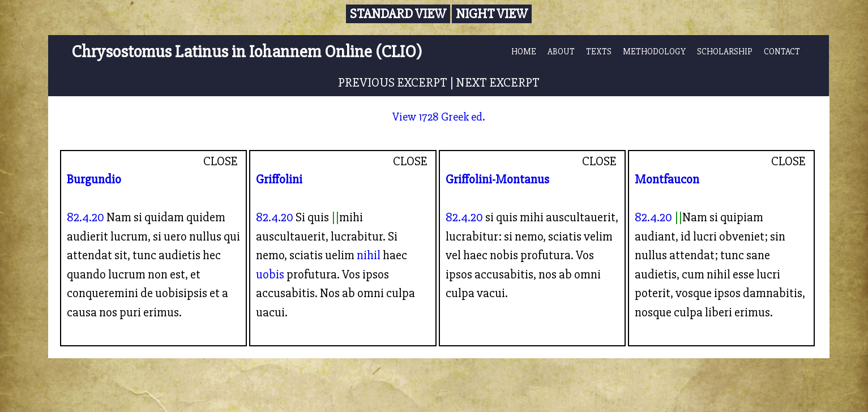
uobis (270, 274)
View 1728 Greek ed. (439, 117)
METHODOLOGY (654, 52)
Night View (492, 14)
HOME (524, 52)
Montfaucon (667, 179)
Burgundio (94, 179)
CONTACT (782, 52)
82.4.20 (85, 217)
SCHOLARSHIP (725, 52)
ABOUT (561, 52)
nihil (369, 255)
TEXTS (599, 52)
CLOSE (221, 161)
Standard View (398, 14)
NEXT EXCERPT (498, 83)
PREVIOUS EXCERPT (393, 83)
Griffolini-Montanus (497, 179)
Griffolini (279, 179)
